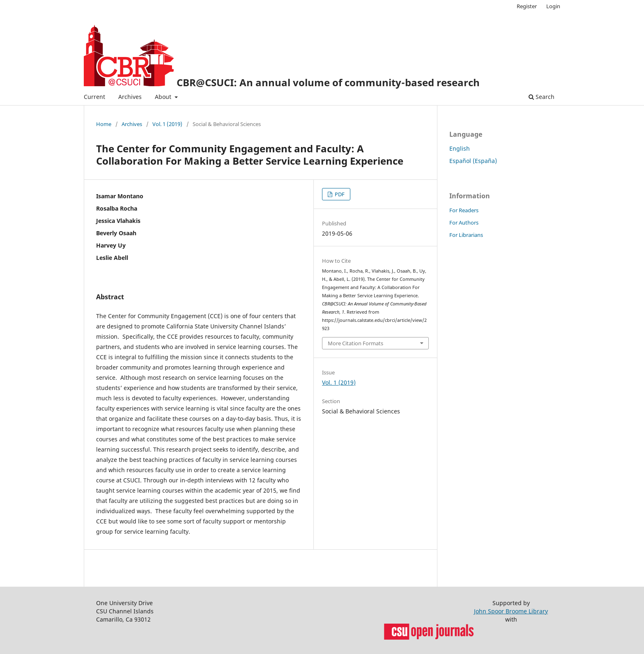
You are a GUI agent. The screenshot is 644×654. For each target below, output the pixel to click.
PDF (339, 194)
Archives (130, 97)
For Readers (464, 210)
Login (553, 6)
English (460, 148)
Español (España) (473, 161)
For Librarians (466, 235)
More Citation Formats (355, 343)
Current (94, 97)
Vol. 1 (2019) (167, 124)
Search (542, 97)
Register (527, 6)
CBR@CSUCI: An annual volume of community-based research (328, 82)
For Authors (464, 223)
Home (104, 124)
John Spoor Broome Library (511, 611)
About (164, 97)
